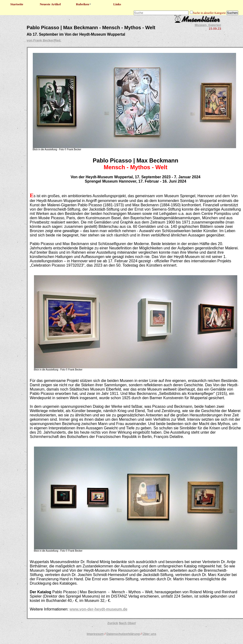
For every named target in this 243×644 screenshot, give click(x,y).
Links (117, 4)
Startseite (17, 4)
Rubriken (84, 4)
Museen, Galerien (208, 25)
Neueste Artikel (50, 4)
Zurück (113, 623)
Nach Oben (127, 623)
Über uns (149, 634)
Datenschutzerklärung (123, 634)
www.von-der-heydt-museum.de (99, 609)
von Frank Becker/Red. (44, 40)
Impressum (95, 634)
